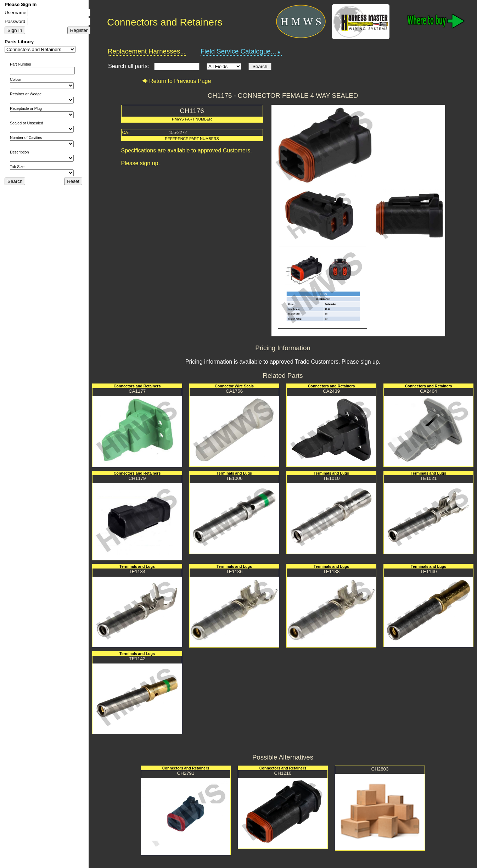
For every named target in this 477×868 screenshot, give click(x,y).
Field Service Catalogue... (241, 51)
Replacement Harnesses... (147, 51)
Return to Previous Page (176, 81)
